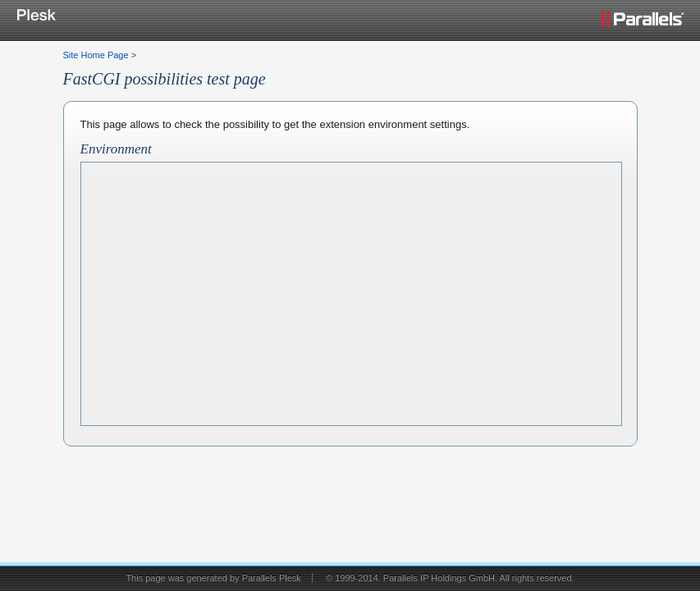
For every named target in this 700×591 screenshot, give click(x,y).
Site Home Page (96, 55)
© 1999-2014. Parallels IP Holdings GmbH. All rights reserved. (450, 578)
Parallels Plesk (272, 578)
